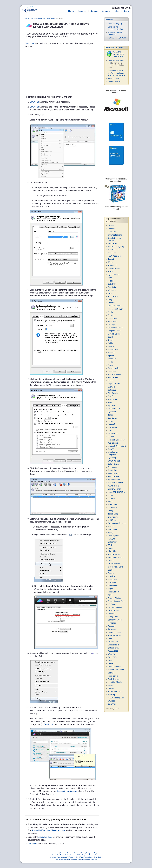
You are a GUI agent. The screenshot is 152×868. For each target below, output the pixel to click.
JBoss (110, 262)
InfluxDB (111, 576)
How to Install (113, 79)
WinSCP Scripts (114, 461)
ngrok (110, 595)
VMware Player (114, 268)
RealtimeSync (113, 473)
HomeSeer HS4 (114, 592)
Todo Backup (113, 514)
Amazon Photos (114, 598)
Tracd (110, 340)
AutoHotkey (113, 470)
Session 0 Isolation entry (68, 791)
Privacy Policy (86, 853)
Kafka (110, 501)
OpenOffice (112, 424)
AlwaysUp (42, 18)
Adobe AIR (112, 359)
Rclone (111, 561)
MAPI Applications (115, 256)
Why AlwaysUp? (62, 857)
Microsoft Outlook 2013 (117, 446)
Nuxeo (110, 548)
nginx (110, 278)
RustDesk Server (115, 667)
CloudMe (111, 614)
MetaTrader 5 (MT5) (116, 247)
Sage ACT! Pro (114, 384)
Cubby (110, 343)
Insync (110, 589)
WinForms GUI (114, 409)
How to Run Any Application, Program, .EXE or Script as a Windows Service (76, 855)
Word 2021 (112, 654)
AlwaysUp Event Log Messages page (49, 830)
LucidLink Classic (115, 682)
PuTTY (111, 381)
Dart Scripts (113, 418)
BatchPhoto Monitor (116, 557)
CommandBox (114, 645)
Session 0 (48, 724)
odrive (110, 421)
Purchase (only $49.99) (117, 38)
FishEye (111, 281)
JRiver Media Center (116, 567)
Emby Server (113, 517)
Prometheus (113, 586)
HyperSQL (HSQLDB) (117, 492)
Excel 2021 (112, 657)
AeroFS (111, 449)
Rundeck (111, 626)
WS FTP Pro (113, 504)
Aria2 (110, 430)
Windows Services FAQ (90, 859)
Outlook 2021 (113, 648)
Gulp (110, 639)
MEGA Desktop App (116, 698)
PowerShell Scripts (115, 328)
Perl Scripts (113, 287)
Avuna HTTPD (114, 486)
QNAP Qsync (113, 536)
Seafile (111, 570)
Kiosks (111, 362)
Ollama (111, 688)
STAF (110, 545)
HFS (110, 293)
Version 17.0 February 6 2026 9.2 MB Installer (118, 54)
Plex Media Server (115, 309)
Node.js (111, 346)
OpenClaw (112, 704)
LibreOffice (112, 551)
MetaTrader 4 (113, 250)
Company (106, 11)
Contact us (33, 844)
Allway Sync (113, 617)
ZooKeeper (112, 467)
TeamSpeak (113, 265)
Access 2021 (113, 651)
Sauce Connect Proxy (117, 601)
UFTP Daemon (114, 564)
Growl (110, 337)
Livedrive (111, 303)
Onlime (111, 673)
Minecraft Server (114, 635)
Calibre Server (114, 464)
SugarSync (112, 318)
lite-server (112, 629)
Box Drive (112, 582)
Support (94, 11)
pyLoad (111, 437)
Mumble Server (114, 554)
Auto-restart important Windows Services (68, 859)
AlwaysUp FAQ (45, 837)
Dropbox (111, 225)
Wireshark (112, 290)
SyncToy (111, 405)
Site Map (94, 853)
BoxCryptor (112, 427)
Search (127, 11)
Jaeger (111, 685)
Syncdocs (112, 412)
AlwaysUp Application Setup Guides (91, 857)
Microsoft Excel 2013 (116, 440)
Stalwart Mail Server (116, 670)
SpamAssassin (114, 480)
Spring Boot (113, 579)
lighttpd (111, 356)
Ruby (110, 300)
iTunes (111, 365)
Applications (51, 18)
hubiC (110, 495)
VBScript (111, 324)
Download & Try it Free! (114, 48)
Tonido (111, 415)
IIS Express (113, 604)
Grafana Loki (113, 642)
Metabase (112, 623)
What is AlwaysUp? (116, 24)
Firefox (111, 271)
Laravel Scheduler (115, 607)
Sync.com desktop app (117, 523)
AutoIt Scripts (113, 443)
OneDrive (112, 229)
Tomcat (111, 259)
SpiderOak (112, 352)
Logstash (112, 498)
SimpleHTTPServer (116, 483)
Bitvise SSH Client (115, 692)
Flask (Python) (114, 679)
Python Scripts (114, 275)
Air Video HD (113, 508)
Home (71, 11)
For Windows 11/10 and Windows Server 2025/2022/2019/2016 (117, 73)
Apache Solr (113, 399)
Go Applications (114, 610)
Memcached (113, 377)
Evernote (111, 387)
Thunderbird (113, 296)
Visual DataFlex (114, 334)
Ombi (110, 660)
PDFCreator (113, 321)
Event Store (113, 529)
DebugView (112, 542)
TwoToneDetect (114, 476)
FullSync (111, 539)
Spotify (111, 533)
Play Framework (114, 374)
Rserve (111, 573)
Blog (117, 11)
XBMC (110, 402)
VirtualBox (112, 232)
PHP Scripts (113, 393)
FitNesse (111, 315)
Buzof (110, 396)
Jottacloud (30, 43)
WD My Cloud (113, 434)
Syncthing (112, 458)
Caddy (110, 511)
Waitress (111, 701)
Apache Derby (114, 368)
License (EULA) (114, 82)
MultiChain (112, 520)
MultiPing (112, 695)
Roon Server (113, 676)
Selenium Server (115, 306)
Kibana (111, 526)
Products (82, 11)
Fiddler (111, 312)
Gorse (110, 663)
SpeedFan (112, 371)
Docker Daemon (114, 489)
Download (34, 102)
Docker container (115, 632)
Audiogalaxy (113, 349)
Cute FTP (112, 284)
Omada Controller (115, 620)
